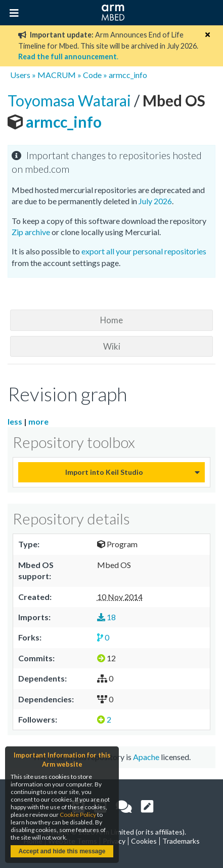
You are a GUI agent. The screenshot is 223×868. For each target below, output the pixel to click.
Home (112, 320)
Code (92, 75)
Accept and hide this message (62, 851)
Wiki (112, 346)
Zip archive (31, 232)
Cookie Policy (78, 815)
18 (106, 617)
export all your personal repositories (144, 251)
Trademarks (181, 841)
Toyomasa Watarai (71, 100)
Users (20, 75)
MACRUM (57, 75)
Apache (146, 757)
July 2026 (155, 201)
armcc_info (128, 75)
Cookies (144, 841)
